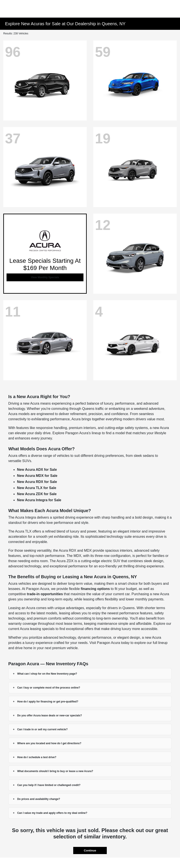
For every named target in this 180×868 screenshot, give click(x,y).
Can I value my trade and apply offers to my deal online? (52, 813)
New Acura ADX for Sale (37, 470)
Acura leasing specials (37, 629)
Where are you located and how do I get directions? (49, 743)
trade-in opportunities (45, 594)
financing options (95, 589)
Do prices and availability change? (39, 799)
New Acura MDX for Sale (37, 476)
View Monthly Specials (45, 277)
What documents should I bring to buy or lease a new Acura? (55, 771)
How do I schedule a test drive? (37, 757)
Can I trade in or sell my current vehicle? (42, 729)
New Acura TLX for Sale (37, 488)
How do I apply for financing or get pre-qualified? (48, 702)
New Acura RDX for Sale (37, 482)
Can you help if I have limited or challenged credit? (49, 785)
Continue (90, 850)
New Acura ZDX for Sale (37, 494)
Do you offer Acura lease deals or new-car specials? (50, 716)
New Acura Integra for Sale (39, 500)
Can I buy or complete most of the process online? (49, 688)
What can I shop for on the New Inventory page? (47, 674)
